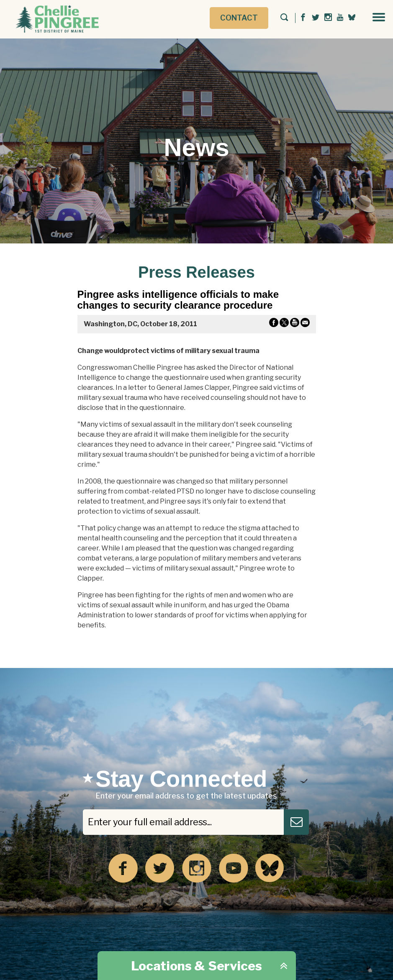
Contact (239, 18)
